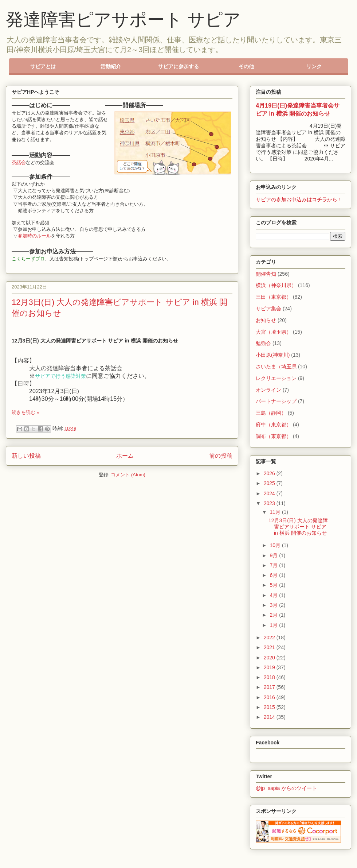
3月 (274, 605)
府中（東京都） (274, 425)
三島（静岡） (271, 413)
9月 (274, 555)
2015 (270, 707)
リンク (314, 66)
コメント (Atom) (128, 475)
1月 (274, 625)
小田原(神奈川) (273, 355)
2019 (270, 667)
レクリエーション (276, 378)
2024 (270, 493)
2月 (274, 615)
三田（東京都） (274, 297)
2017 (270, 687)
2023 (270, 503)
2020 (270, 658)
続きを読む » (25, 412)
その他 (246, 66)
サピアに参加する (178, 66)
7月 (274, 565)
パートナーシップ (276, 401)
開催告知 (266, 274)
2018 (270, 677)
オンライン (268, 390)
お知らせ (266, 320)
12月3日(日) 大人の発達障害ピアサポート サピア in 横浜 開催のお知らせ (298, 527)
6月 (274, 575)
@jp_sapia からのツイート (286, 788)
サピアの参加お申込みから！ (299, 199)
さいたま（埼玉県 (276, 367)
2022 (270, 638)
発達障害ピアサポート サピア (123, 20)
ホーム (125, 456)
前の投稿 (221, 456)
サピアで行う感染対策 (60, 376)
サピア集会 (268, 309)
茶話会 (19, 162)
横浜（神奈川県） (276, 285)
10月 (276, 545)
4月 (274, 595)
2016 (270, 697)
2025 (270, 483)
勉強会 (263, 343)
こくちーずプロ (28, 259)
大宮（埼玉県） (274, 332)
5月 (274, 585)
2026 (270, 473)
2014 (270, 717)
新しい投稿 (26, 456)
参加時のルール (34, 236)
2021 (270, 647)
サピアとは (43, 66)
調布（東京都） (274, 436)
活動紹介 (111, 66)
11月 (276, 512)
